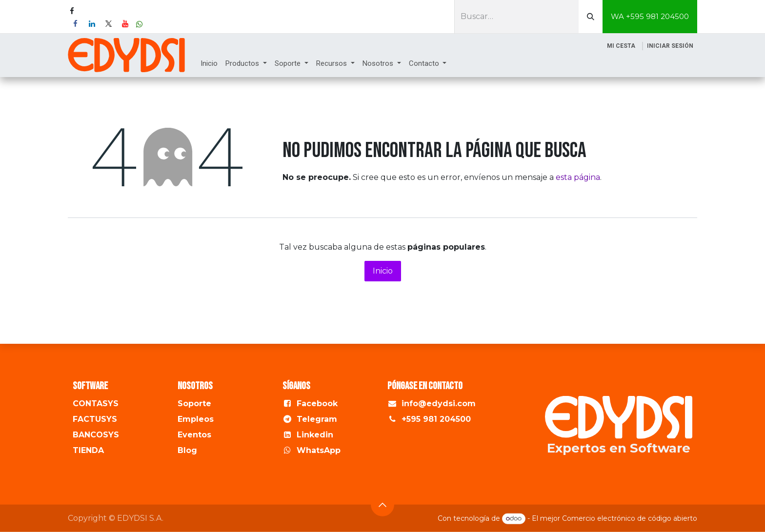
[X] (108, 24)
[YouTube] (125, 24)
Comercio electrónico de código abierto (630, 518)
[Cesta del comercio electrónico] (621, 46)
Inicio (383, 271)
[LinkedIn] (92, 24)
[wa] (139, 24)
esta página (578, 177)
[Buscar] (591, 17)
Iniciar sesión (670, 46)
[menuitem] (209, 64)
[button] (382, 504)
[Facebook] (75, 24)
